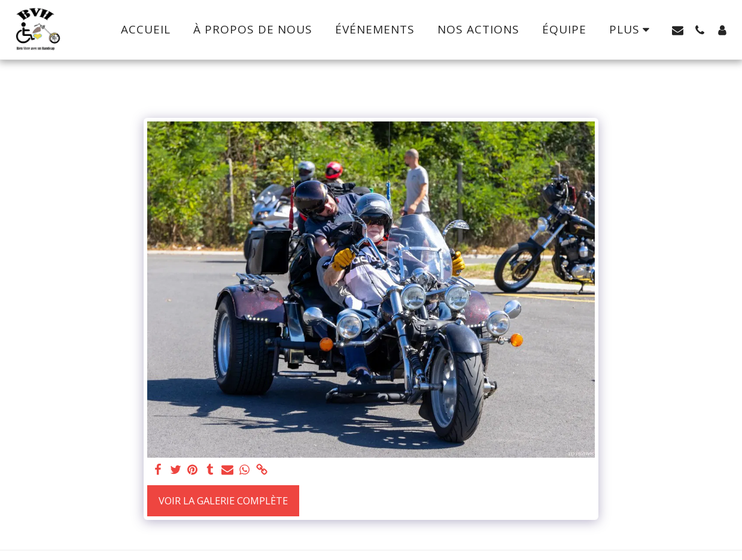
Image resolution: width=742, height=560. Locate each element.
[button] (678, 30)
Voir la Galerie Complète (223, 500)
